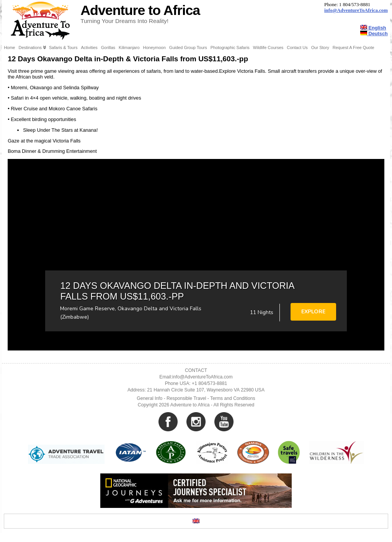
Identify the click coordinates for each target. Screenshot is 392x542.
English (373, 28)
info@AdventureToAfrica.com (356, 10)
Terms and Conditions (233, 398)
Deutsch (374, 34)
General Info (149, 398)
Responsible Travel (186, 398)
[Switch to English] (196, 521)
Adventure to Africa (140, 10)
